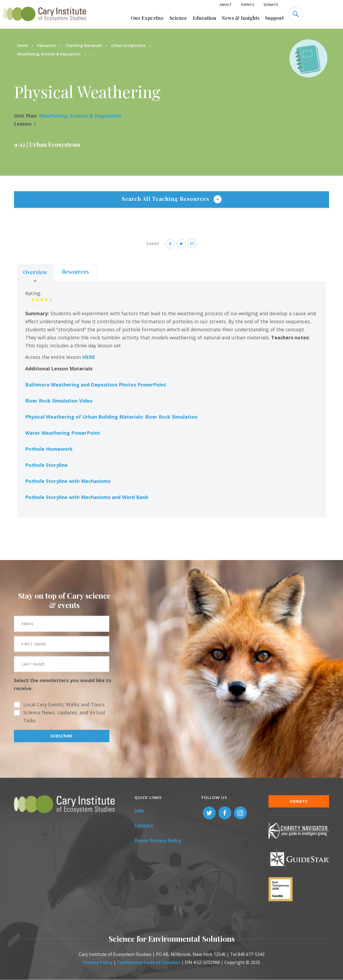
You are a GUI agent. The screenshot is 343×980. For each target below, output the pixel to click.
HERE (89, 357)
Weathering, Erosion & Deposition (49, 54)
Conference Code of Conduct (149, 962)
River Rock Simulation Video (59, 401)
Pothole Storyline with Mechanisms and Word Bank (87, 497)
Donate (271, 5)
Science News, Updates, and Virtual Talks (64, 716)
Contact (144, 826)
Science (178, 18)
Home (23, 45)
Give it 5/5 (51, 299)
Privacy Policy (98, 962)
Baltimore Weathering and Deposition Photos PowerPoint (96, 385)
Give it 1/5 (33, 299)
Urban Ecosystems (128, 45)
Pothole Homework (49, 449)
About (226, 5)
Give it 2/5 (37, 299)
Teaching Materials (84, 45)
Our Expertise (147, 18)
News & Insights (241, 18)
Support (274, 18)
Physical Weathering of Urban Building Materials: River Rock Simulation (111, 417)
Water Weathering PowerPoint (63, 433)
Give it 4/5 (46, 299)
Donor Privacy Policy (158, 841)
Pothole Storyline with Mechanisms (68, 481)
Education (204, 18)
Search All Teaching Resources (166, 199)
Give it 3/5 (42, 299)
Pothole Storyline (46, 465)
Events (248, 5)
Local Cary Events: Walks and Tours (64, 704)
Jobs (139, 811)
